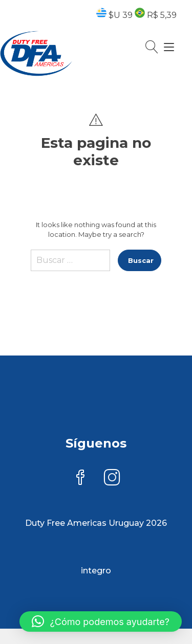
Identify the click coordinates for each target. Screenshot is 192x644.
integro (96, 571)
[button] (101, 621)
